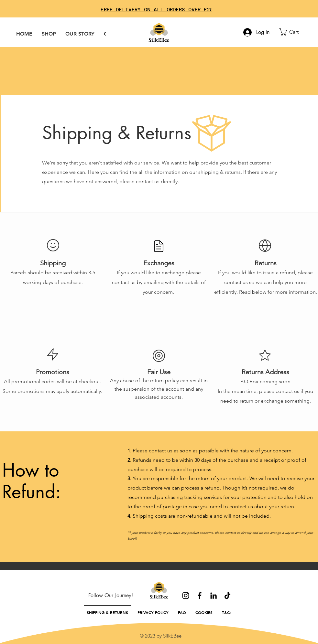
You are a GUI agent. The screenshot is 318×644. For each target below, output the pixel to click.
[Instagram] (186, 596)
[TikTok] (227, 596)
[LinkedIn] (214, 596)
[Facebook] (200, 596)
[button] (294, 32)
